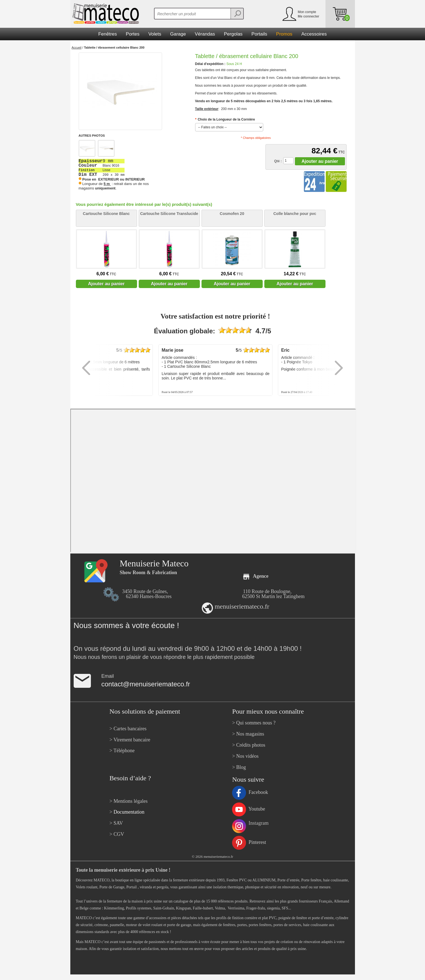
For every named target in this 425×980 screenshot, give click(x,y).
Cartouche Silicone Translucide (169, 214)
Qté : (278, 161)
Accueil (77, 47)
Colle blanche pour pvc (295, 214)
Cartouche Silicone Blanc (106, 214)
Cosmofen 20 (232, 214)
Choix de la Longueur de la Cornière (225, 119)
